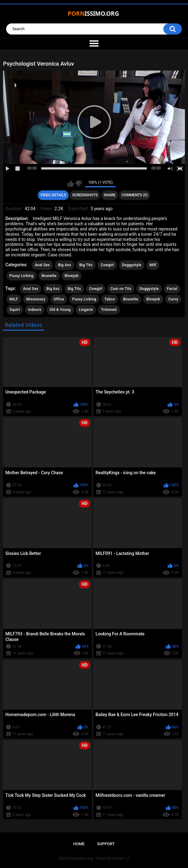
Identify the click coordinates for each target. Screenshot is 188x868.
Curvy (173, 299)
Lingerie (86, 310)
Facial (172, 289)
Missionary (36, 299)
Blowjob (72, 276)
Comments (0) (135, 195)
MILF (14, 299)
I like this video (71, 184)
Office (59, 299)
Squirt (15, 310)
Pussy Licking (22, 276)
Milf (153, 265)
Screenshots (85, 195)
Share (110, 195)
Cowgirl (107, 265)
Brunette (49, 276)
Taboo (110, 299)
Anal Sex (42, 265)
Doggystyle (132, 265)
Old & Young (60, 310)
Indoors (35, 310)
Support (106, 844)
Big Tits (86, 265)
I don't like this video (79, 184)
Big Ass (64, 265)
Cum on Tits (121, 289)
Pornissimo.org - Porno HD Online (95, 858)
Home (79, 844)
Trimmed (109, 310)
